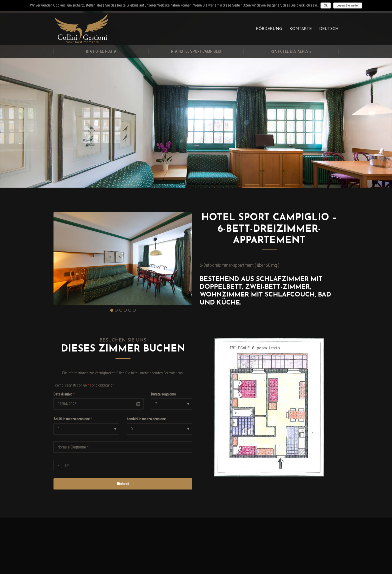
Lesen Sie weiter (348, 5)
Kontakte (301, 29)
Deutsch (329, 29)
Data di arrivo (64, 394)
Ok (326, 5)
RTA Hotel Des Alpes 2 (291, 51)
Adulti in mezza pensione (73, 419)
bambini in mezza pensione (146, 419)
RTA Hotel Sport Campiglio (196, 51)
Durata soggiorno (163, 394)
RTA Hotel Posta (101, 51)
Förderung (269, 29)
